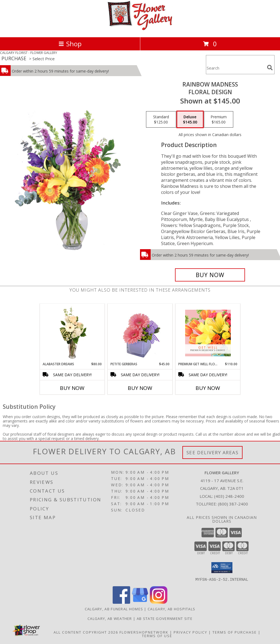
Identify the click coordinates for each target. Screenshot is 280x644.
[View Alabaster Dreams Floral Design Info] (72, 333)
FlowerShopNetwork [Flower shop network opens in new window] (144, 632)
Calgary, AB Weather (110, 618)
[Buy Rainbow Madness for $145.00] (210, 275)
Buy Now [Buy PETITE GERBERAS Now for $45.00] (140, 388)
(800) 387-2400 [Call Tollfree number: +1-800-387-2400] (233, 504)
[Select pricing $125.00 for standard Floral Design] (161, 119)
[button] (222, 568)
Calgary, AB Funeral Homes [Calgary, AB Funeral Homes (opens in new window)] (114, 609)
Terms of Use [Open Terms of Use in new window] (157, 636)
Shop (70, 44)
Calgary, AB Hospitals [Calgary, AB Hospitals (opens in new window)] (171, 609)
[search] (270, 68)
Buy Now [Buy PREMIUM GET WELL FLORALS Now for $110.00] (208, 388)
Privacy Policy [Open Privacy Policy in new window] (190, 632)
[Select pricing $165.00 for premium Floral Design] (219, 119)
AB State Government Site (165, 618)
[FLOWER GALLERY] (140, 29)
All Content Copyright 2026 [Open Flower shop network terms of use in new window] (86, 632)
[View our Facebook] (121, 602)
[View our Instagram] (159, 602)
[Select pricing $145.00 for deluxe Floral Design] (190, 119)
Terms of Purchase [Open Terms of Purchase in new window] (235, 632)
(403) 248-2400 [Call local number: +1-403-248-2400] (229, 496)
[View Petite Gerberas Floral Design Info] (140, 333)
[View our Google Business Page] (140, 602)
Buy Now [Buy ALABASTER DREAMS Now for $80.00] (72, 388)
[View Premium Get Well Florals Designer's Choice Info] (208, 333)
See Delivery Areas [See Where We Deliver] (213, 452)
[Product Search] (235, 68)
